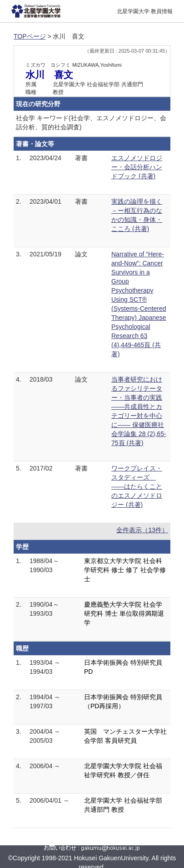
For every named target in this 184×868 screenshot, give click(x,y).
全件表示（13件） (142, 530)
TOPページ (30, 36)
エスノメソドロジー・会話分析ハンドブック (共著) (137, 167)
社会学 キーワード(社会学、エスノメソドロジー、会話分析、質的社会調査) (91, 123)
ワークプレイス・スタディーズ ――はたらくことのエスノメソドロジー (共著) (137, 486)
